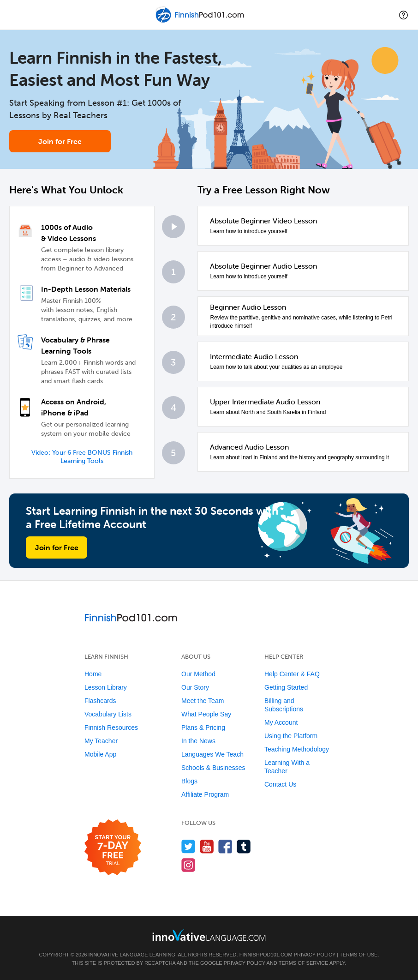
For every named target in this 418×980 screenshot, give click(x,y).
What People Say (206, 714)
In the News (198, 741)
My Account (281, 722)
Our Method (198, 674)
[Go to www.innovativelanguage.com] (209, 935)
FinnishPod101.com (266, 955)
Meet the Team (203, 701)
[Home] (201, 21)
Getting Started (286, 687)
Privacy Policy (315, 955)
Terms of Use (359, 955)
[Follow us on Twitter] (188, 846)
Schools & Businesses (213, 768)
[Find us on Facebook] (225, 846)
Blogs (189, 781)
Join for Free (60, 141)
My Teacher (101, 741)
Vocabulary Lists (108, 714)
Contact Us (280, 784)
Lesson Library (106, 687)
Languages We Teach (212, 754)
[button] (403, 15)
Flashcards (100, 701)
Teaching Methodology (297, 749)
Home (93, 674)
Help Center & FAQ (292, 674)
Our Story (195, 687)
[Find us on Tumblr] (244, 846)
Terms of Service (304, 963)
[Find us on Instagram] (188, 865)
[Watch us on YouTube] (207, 846)
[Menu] (15, 15)
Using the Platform (291, 736)
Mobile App (100, 754)
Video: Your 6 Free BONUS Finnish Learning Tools (82, 457)
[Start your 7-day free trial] (113, 848)
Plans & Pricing (203, 727)
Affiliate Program (205, 794)
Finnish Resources (111, 727)
